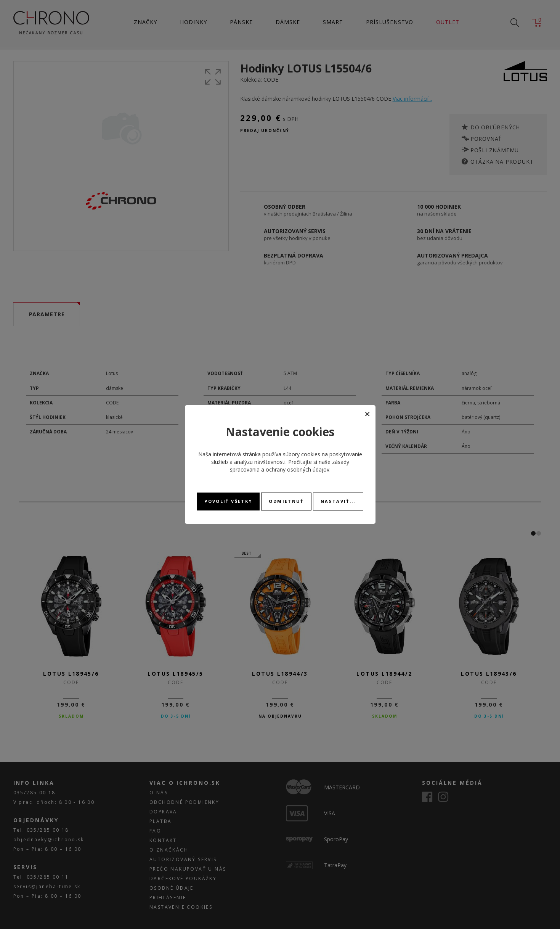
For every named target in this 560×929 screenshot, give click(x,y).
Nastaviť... (338, 501)
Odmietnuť (286, 501)
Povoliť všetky (228, 501)
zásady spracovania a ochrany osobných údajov (290, 466)
